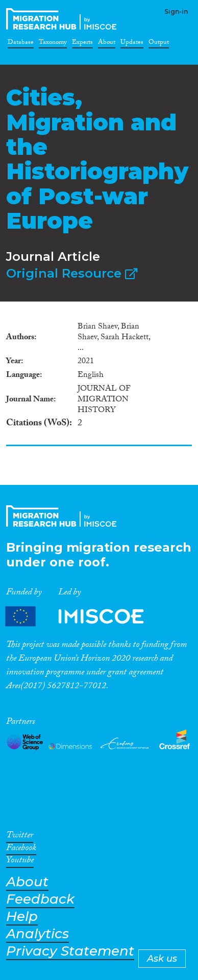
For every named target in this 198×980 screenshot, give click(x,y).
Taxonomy (53, 44)
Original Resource (72, 273)
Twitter (20, 837)
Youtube (20, 862)
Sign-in (176, 11)
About (107, 44)
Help (22, 917)
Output (159, 44)
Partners (83, 617)
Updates (132, 44)
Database (21, 44)
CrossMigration (63, 19)
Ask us (162, 959)
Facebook (21, 850)
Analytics (38, 934)
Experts (82, 44)
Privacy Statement (70, 951)
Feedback (40, 899)
